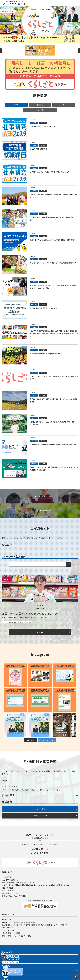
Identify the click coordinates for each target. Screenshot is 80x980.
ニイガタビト (7, 966)
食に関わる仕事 (13, 622)
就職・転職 (28, 622)
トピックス (40, 110)
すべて (16, 105)
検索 (69, 564)
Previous (1, 50)
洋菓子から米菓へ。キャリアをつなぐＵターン (29, 614)
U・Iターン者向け (10, 786)
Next (79, 50)
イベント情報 (7, 961)
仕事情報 (40, 105)
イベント (64, 105)
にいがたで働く (8, 952)
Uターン (5, 622)
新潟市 (21, 622)
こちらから (11, 890)
